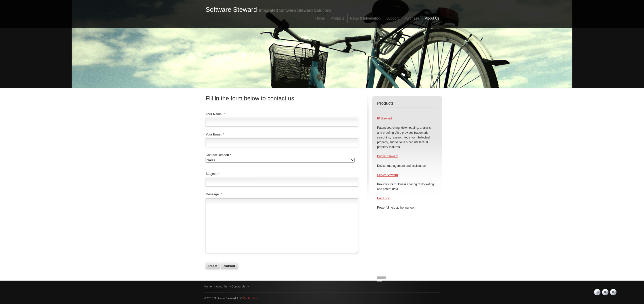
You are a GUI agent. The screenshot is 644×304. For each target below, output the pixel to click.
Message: (213, 194)
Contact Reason (217, 155)
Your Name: (214, 114)
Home (320, 18)
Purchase (412, 18)
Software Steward (231, 10)
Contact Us (238, 286)
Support (392, 18)
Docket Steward (388, 156)
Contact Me (250, 298)
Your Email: (214, 134)
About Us (432, 18)
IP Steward (384, 118)
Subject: (211, 174)
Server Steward (387, 175)
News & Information (365, 18)
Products (337, 18)
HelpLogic (384, 198)
